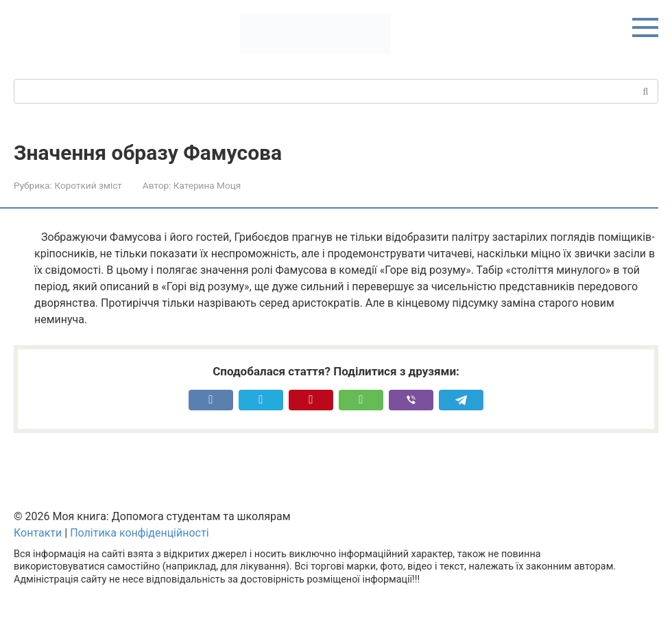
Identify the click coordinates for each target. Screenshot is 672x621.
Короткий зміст (88, 185)
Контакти (38, 533)
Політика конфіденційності (139, 533)
